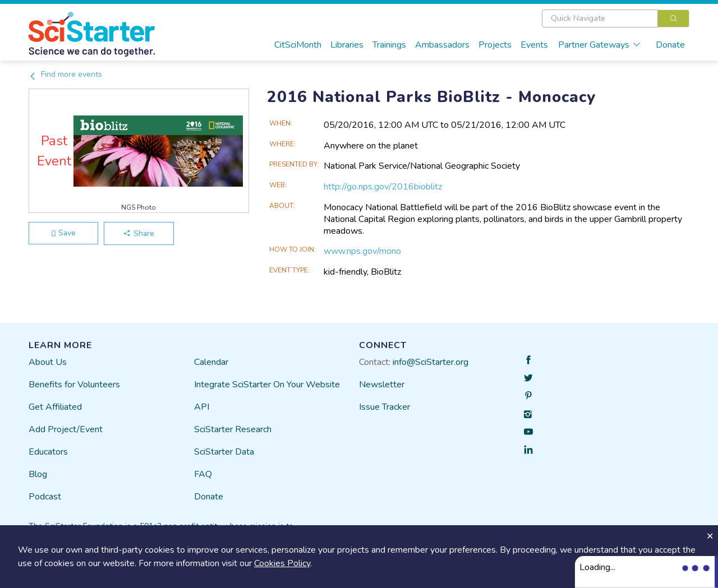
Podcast (45, 497)
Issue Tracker (385, 407)
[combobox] (616, 18)
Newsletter (382, 385)
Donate (670, 45)
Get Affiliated (55, 407)
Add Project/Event (66, 429)
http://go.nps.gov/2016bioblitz (383, 187)
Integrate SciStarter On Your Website (267, 385)
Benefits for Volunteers (74, 385)
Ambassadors (442, 45)
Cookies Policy (282, 563)
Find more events (65, 74)
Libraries (347, 45)
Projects (495, 45)
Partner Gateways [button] (600, 45)
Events (534, 45)
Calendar (211, 362)
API (202, 407)
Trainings (389, 45)
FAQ (203, 474)
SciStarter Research (233, 429)
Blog (38, 474)
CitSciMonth (298, 45)
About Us (48, 362)
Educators (48, 452)
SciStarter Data (224, 452)
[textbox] (600, 18)
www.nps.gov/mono (362, 251)
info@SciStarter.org (431, 362)
